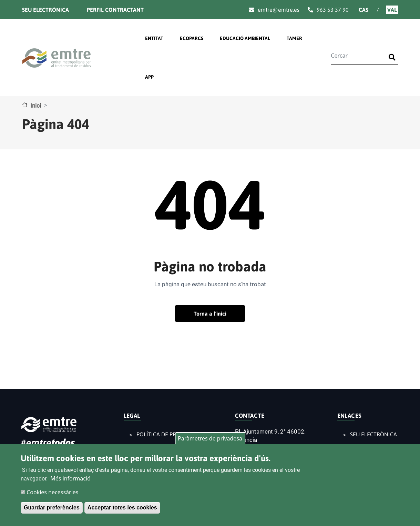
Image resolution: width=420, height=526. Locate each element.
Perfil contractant (115, 10)
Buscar (393, 53)
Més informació (70, 478)
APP (149, 77)
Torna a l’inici (210, 314)
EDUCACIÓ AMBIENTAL (245, 38)
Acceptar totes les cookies (122, 508)
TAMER (294, 38)
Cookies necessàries (52, 492)
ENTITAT (154, 38)
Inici (36, 106)
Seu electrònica (45, 10)
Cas (363, 10)
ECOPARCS (192, 38)
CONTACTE (250, 416)
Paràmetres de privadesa (210, 438)
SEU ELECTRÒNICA (373, 434)
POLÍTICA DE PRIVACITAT (168, 434)
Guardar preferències (52, 508)
